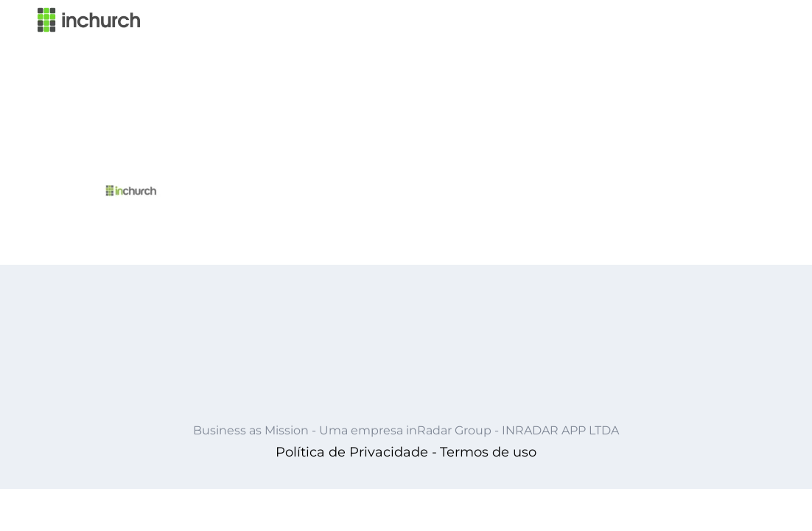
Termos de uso (488, 452)
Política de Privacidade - (356, 452)
